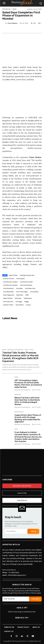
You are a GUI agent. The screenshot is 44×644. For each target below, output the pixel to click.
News (15, 9)
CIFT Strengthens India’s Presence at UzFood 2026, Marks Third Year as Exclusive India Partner (28, 384)
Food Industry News (26, 285)
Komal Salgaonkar (9, 295)
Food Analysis (21, 279)
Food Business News (26, 282)
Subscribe (35, 599)
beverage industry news (27, 275)
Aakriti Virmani (13, 275)
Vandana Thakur (8, 305)
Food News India (30, 288)
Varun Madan (20, 305)
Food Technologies (22, 292)
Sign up (33, 531)
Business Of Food (9, 279)
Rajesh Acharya (8, 298)
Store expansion (8, 302)
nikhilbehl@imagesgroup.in (17, 575)
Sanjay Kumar (28, 298)
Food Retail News (9, 292)
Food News (19, 288)
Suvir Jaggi (19, 302)
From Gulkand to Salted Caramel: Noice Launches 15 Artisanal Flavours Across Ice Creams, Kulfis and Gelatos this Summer (28, 437)
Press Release (13, 23)
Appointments (19, 412)
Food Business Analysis (11, 282)
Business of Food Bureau (15, 350)
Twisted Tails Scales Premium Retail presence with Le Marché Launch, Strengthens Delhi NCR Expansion (20, 357)
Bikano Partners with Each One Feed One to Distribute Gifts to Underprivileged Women (27, 401)
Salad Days (18, 298)
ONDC (27, 295)
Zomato (28, 305)
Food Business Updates (11, 285)
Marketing (18, 395)
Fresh (16, 429)
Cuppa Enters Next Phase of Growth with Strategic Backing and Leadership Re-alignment (28, 418)
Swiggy (26, 302)
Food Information (9, 288)
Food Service (6, 9)
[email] (16, 531)
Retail (4, 350)
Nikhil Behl (20, 295)
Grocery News (34, 292)
